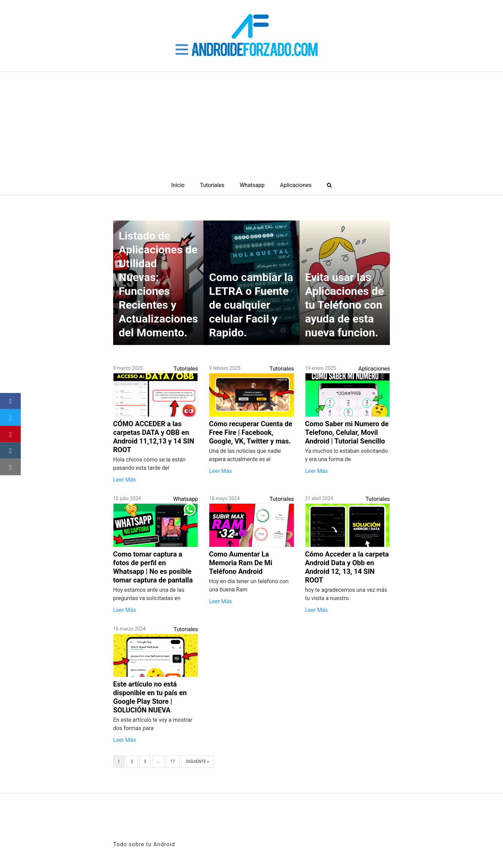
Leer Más (125, 480)
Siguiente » (197, 762)
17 (173, 762)
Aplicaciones (296, 185)
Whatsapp (252, 185)
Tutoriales (212, 185)
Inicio (178, 185)
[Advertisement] (251, 124)
